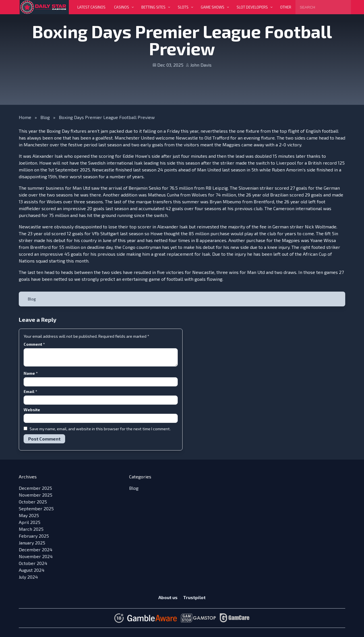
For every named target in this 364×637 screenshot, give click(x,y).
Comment (34, 344)
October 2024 (33, 563)
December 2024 (36, 549)
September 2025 (36, 508)
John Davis (201, 65)
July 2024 (28, 577)
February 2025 (34, 536)
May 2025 (29, 515)
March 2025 (31, 529)
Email (30, 391)
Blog (45, 117)
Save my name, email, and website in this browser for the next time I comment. (100, 429)
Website (32, 410)
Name (31, 373)
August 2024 (32, 570)
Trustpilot (194, 597)
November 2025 (36, 495)
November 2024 (36, 556)
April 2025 (30, 522)
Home (25, 117)
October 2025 (33, 502)
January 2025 (32, 543)
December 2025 (35, 488)
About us (168, 597)
